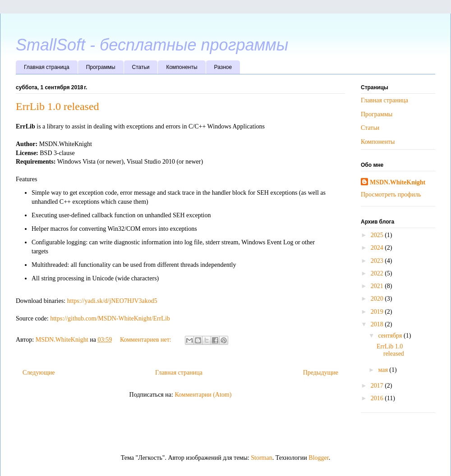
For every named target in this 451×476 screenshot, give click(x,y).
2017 (378, 386)
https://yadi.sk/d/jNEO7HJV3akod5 (112, 301)
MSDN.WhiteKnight (398, 182)
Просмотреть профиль (391, 195)
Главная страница (47, 67)
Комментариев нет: (146, 340)
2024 (378, 248)
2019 (378, 312)
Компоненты (182, 67)
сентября (391, 336)
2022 (378, 273)
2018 (378, 324)
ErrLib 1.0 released (58, 106)
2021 (378, 286)
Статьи (141, 67)
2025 (378, 235)
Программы (101, 67)
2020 (378, 299)
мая (384, 370)
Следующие (39, 373)
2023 (378, 261)
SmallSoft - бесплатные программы (152, 45)
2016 (378, 398)
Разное (223, 67)
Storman (261, 458)
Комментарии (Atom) (203, 395)
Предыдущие (321, 373)
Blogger (318, 458)
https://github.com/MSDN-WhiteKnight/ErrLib (110, 318)
